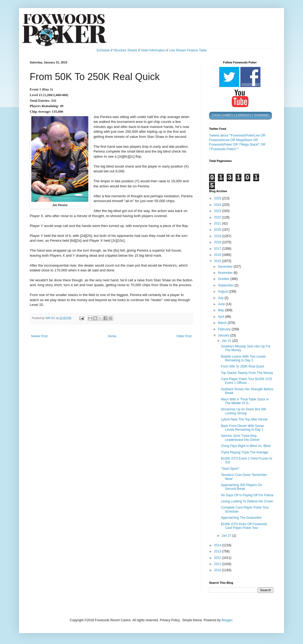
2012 (218, 558)
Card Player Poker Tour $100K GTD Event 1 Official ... (246, 381)
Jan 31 (227, 341)
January (224, 335)
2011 (218, 564)
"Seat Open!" (230, 469)
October (224, 279)
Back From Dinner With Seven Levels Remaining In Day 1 (242, 428)
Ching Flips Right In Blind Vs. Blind (246, 446)
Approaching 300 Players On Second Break (241, 487)
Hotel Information (153, 50)
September (226, 285)
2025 (218, 198)
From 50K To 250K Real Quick (243, 366)
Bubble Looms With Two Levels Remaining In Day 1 (243, 358)
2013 (218, 551)
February (225, 329)
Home (112, 336)
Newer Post (39, 336)
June (222, 304)
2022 (218, 217)
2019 (218, 236)
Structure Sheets (125, 50)
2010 (218, 570)
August (223, 291)
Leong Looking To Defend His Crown (247, 501)
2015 (218, 261)
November (226, 273)
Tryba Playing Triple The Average (245, 452)
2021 (218, 223)
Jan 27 (227, 536)
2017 (218, 249)
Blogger (227, 620)
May (221, 310)
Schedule (103, 50)
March (223, 323)
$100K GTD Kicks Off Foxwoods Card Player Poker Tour (244, 526)
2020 (218, 230)
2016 (218, 255)
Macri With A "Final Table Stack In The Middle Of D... (245, 401)
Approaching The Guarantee (241, 518)
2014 (218, 545)
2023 (218, 211)
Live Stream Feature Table (188, 50)
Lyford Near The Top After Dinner (244, 419)
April (221, 317)
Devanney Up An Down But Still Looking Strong (243, 411)
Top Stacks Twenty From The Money (247, 373)
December (226, 267)
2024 (218, 205)
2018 (218, 242)
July (221, 298)
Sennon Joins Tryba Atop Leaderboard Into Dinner (240, 438)
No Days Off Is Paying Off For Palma (247, 495)
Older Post (184, 336)
